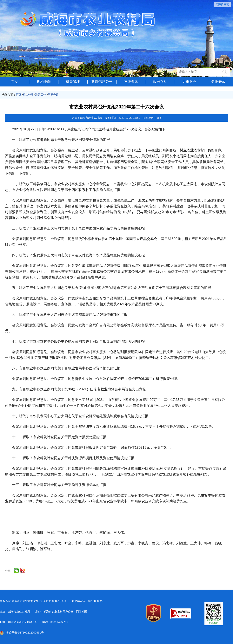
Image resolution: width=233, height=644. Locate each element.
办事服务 (189, 82)
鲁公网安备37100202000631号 (22, 633)
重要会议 (53, 95)
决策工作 (41, 95)
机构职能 (44, 82)
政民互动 (160, 82)
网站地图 (82, 612)
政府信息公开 (102, 82)
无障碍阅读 (222, 4)
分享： (9, 571)
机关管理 (73, 82)
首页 (15, 82)
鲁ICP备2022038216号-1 (51, 601)
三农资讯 (131, 82)
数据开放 (218, 82)
